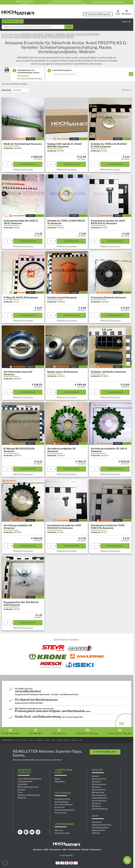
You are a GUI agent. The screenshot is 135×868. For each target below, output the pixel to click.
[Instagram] (38, 832)
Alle (81, 740)
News (57, 779)
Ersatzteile (38, 34)
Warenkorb (127, 14)
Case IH (18, 740)
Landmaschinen (25, 782)
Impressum (38, 850)
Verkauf (95, 776)
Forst (20, 792)
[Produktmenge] (8, 164)
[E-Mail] (20, 832)
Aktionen (22, 798)
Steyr (25, 740)
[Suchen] (69, 27)
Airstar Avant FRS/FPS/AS (87, 34)
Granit (59, 740)
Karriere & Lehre (62, 833)
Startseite (26, 34)
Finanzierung (61, 813)
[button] (5, 863)
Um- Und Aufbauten (64, 805)
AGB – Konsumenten (53, 850)
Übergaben (60, 782)
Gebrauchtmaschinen (102, 825)
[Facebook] (26, 832)
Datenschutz (96, 850)
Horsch (31, 740)
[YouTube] (32, 832)
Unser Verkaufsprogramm (30, 779)
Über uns (59, 830)
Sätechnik (60, 34)
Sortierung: (6, 90)
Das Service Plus (62, 799)
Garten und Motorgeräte (29, 795)
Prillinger (74, 740)
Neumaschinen (99, 830)
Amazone (49, 34)
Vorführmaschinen (100, 828)
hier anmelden (105, 752)
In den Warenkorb (28, 164)
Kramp (66, 740)
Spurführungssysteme (65, 810)
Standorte (96, 806)
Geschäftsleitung (100, 809)
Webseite (22, 76)
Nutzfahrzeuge (61, 802)
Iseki (53, 740)
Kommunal (60, 807)
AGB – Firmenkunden (71, 850)
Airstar (70, 34)
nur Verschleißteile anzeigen (16, 84)
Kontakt (85, 850)
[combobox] (37, 27)
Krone (47, 740)
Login (118, 14)
